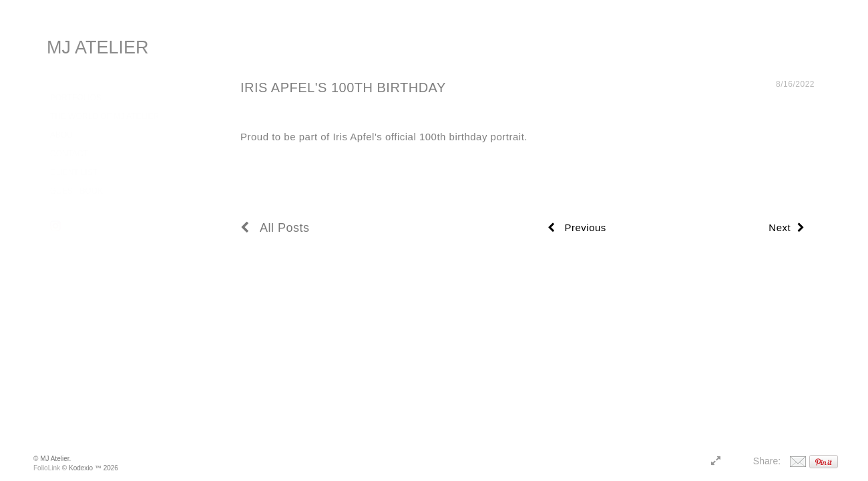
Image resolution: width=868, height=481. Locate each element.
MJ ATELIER (98, 47)
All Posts (275, 228)
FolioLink (47, 468)
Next (787, 227)
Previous (577, 227)
